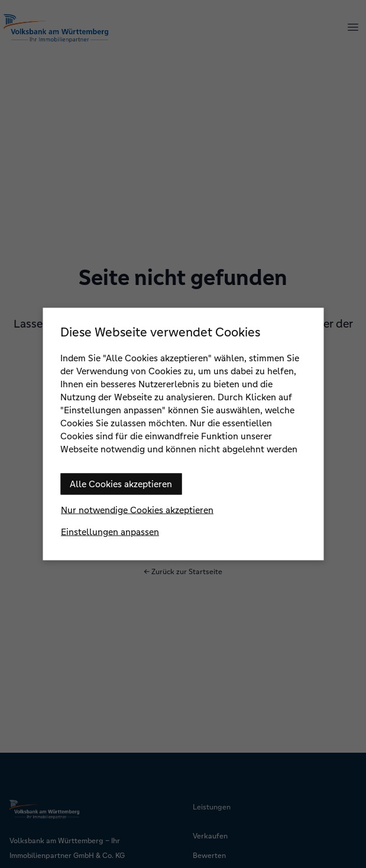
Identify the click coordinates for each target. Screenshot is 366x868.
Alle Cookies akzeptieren (121, 484)
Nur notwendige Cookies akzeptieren (137, 510)
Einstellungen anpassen (110, 532)
